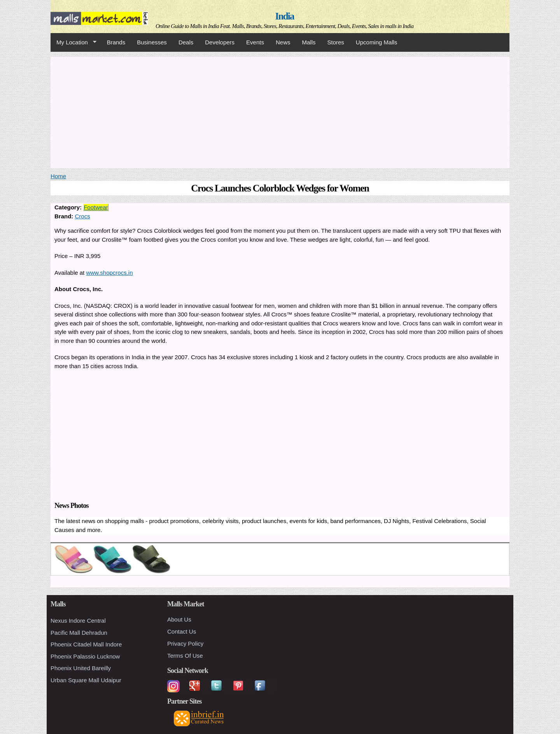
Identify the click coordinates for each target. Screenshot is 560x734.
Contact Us (182, 631)
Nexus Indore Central (78, 621)
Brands (116, 42)
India (285, 16)
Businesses (152, 42)
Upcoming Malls (377, 42)
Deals (186, 42)
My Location (73, 42)
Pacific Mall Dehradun (79, 633)
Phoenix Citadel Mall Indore (86, 644)
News (283, 42)
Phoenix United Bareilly (81, 668)
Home (58, 176)
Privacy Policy (185, 644)
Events (255, 42)
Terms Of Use (185, 656)
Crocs (83, 216)
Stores (336, 42)
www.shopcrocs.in (109, 273)
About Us (179, 619)
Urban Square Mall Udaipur (86, 680)
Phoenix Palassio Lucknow (85, 656)
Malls (309, 42)
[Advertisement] (280, 111)
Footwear (96, 207)
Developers (220, 42)
